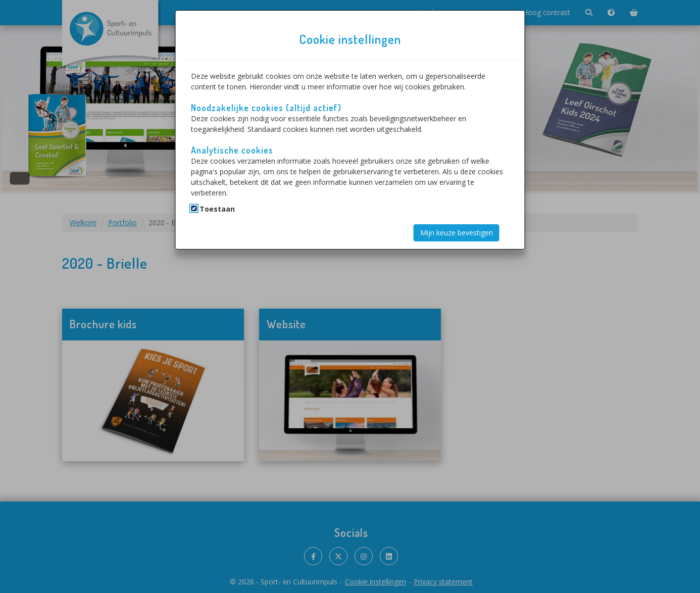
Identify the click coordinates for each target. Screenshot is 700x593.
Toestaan (217, 209)
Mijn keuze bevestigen (457, 233)
